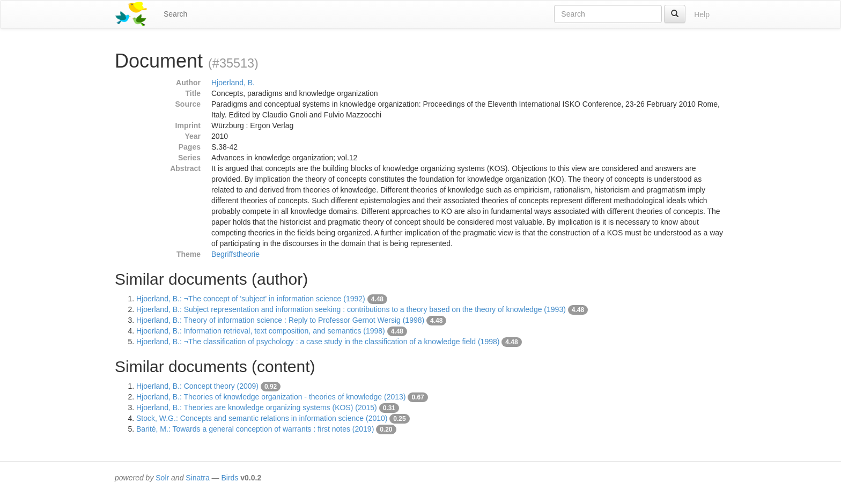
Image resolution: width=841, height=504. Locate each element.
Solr (162, 478)
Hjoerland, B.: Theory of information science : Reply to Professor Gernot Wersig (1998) (280, 320)
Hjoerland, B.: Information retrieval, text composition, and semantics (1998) (261, 331)
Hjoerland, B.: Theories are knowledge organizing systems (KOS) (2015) (257, 407)
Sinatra (197, 478)
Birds (230, 478)
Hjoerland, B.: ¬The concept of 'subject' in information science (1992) (251, 299)
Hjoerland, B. (233, 83)
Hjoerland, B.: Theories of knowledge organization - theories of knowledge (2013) (271, 397)
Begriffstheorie (235, 254)
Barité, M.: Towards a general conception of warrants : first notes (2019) (255, 429)
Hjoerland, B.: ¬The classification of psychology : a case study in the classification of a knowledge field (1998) (318, 342)
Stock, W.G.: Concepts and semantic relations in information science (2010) (262, 418)
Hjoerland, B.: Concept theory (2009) (197, 386)
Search (175, 14)
